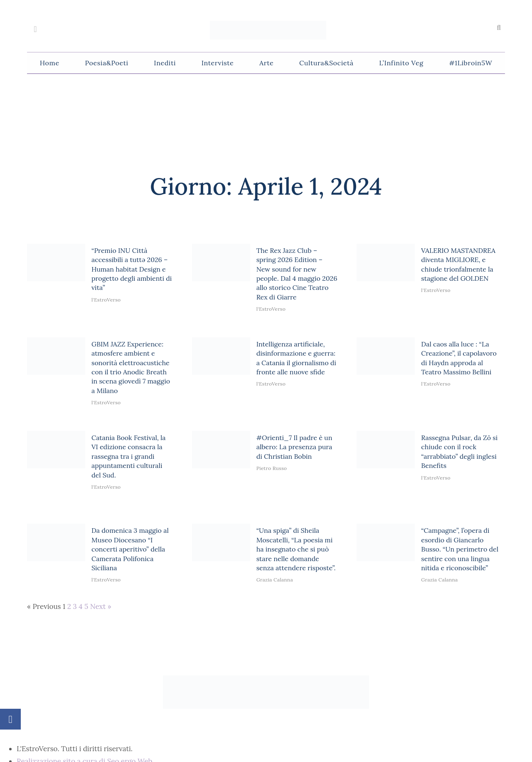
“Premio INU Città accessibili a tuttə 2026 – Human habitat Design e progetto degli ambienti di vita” (132, 269)
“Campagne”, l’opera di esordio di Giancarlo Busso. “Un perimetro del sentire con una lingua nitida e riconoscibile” (460, 549)
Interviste (218, 63)
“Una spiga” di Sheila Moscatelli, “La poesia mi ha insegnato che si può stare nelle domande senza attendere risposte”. (296, 549)
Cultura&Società (326, 63)
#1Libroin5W (470, 63)
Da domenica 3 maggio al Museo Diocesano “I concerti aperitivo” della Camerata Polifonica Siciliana (130, 549)
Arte (266, 63)
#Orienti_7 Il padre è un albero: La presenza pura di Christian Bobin (294, 447)
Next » (101, 606)
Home (50, 63)
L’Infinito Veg (401, 63)
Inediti (165, 63)
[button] (499, 28)
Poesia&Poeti (106, 63)
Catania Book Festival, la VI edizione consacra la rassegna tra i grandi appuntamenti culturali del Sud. (129, 456)
